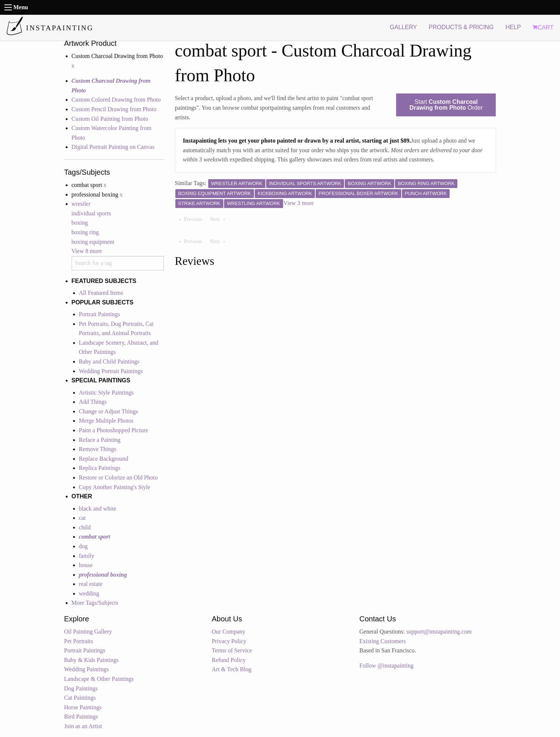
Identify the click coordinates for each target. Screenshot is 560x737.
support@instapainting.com (439, 632)
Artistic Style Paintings (106, 393)
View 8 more (87, 251)
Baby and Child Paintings (109, 361)
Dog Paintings (81, 688)
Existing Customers (383, 641)
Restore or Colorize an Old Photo (118, 477)
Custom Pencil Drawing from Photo (114, 109)
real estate (91, 584)
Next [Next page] (220, 219)
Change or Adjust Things (109, 411)
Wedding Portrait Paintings (111, 371)
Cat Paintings (80, 698)
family (87, 556)
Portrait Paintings (100, 314)
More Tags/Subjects (95, 603)
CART (543, 28)
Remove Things (98, 449)
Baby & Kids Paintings (92, 660)
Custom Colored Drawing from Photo (116, 100)
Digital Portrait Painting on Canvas (113, 147)
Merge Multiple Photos (106, 421)
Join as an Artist (83, 726)
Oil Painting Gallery (88, 632)
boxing (80, 223)
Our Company (229, 632)
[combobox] (118, 263)
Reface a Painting (100, 440)
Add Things (93, 402)
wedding (89, 593)
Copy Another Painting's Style (115, 487)
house (86, 565)
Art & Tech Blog (232, 669)
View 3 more (299, 203)
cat (83, 518)
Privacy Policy (229, 641)
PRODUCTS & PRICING (461, 27)
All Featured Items (101, 293)
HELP (513, 27)
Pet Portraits (79, 641)
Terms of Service (232, 650)
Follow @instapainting (387, 666)
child (85, 527)
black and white (98, 509)
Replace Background (104, 459)
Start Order (446, 105)
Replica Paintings (100, 468)
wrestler (81, 204)
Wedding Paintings (87, 669)
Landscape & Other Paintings (99, 679)
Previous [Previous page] (195, 219)
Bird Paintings (81, 716)
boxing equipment (93, 242)
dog (83, 546)
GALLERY (403, 27)
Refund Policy (229, 660)
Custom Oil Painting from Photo (110, 119)
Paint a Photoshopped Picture (114, 430)
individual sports (91, 213)
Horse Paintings (83, 707)
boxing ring (85, 232)
